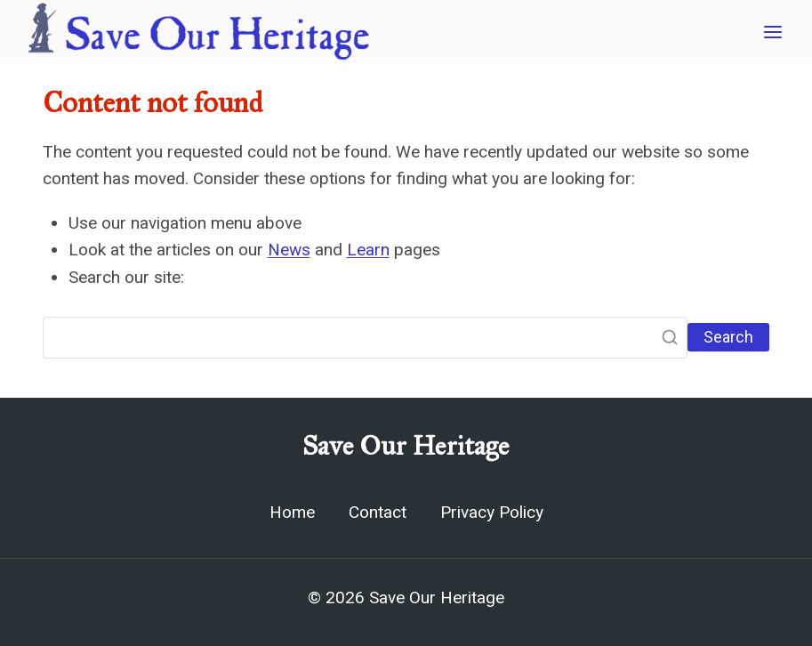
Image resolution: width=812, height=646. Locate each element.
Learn (368, 250)
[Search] (365, 338)
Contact (378, 513)
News (289, 250)
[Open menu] (772, 32)
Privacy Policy (492, 513)
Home (292, 513)
